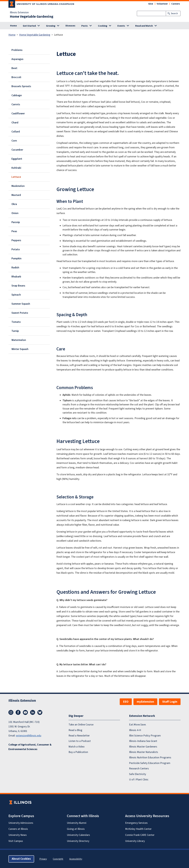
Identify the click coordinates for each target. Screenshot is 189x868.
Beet (14, 68)
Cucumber (17, 150)
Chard (15, 123)
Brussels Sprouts (21, 86)
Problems (17, 50)
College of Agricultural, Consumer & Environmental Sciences (30, 747)
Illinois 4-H (135, 730)
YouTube (25, 712)
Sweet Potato (20, 313)
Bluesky (40, 712)
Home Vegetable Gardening (32, 17)
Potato (16, 249)
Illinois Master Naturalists (144, 752)
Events (121, 26)
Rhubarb (16, 277)
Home (13, 26)
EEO (126, 702)
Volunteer (162, 4)
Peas (14, 231)
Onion (15, 213)
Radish (15, 268)
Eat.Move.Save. (138, 725)
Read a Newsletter (79, 736)
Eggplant (17, 159)
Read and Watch (144, 26)
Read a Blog (75, 730)
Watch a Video (77, 747)
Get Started (29, 26)
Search (174, 13)
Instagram (11, 712)
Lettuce (16, 177)
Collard (16, 132)
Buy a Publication (78, 752)
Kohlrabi (16, 168)
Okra (14, 204)
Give (151, 4)
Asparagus (17, 59)
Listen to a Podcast (80, 741)
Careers (176, 4)
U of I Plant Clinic (139, 780)
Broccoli (16, 77)
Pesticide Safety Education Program (150, 763)
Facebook (18, 712)
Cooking (103, 26)
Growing (51, 26)
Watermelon (19, 340)
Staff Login (170, 702)
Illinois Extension (19, 13)
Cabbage (17, 95)
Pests (85, 26)
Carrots (16, 104)
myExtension (145, 702)
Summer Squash (21, 304)
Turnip (15, 331)
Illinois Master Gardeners (143, 747)
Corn (14, 141)
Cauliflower (18, 114)
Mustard (16, 195)
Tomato (16, 322)
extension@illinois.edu (29, 736)
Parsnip (16, 222)
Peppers (16, 240)
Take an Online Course (81, 725)
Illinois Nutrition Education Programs (150, 758)
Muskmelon (18, 186)
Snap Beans (18, 286)
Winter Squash (20, 349)
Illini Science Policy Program (145, 736)
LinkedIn (33, 712)
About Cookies (21, 859)
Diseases (70, 26)
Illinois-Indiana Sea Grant (143, 741)
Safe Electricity (138, 774)
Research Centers (139, 769)
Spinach (16, 295)
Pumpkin (16, 258)
